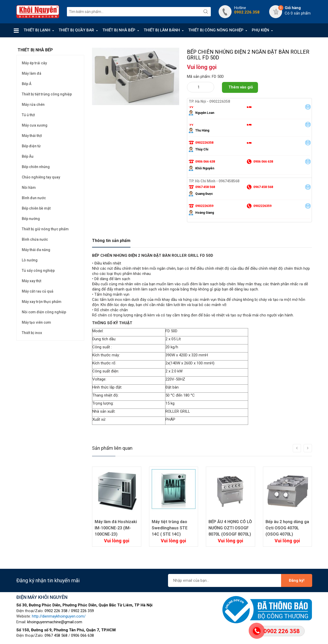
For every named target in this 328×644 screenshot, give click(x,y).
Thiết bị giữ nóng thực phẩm (45, 229)
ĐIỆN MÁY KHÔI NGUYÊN (42, 597)
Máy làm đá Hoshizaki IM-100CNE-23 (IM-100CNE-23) (116, 528)
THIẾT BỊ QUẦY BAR (76, 30)
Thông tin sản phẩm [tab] (111, 241)
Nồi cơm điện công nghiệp (44, 312)
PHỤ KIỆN (260, 30)
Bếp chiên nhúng (36, 167)
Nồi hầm (29, 188)
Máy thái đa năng (36, 250)
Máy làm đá (32, 73)
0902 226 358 (56, 611)
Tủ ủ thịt (28, 115)
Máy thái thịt (32, 136)
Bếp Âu (28, 156)
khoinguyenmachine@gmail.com (55, 622)
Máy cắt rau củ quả (38, 291)
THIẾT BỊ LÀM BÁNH (162, 30)
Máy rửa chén (33, 105)
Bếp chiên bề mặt (36, 208)
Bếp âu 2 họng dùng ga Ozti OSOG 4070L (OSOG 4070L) (287, 528)
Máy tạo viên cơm (36, 322)
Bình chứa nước (35, 239)
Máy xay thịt (32, 281)
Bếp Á (27, 84)
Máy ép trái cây (34, 63)
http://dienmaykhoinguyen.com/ (59, 616)
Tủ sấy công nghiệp (38, 271)
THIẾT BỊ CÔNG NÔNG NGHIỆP (216, 30)
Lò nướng (30, 260)
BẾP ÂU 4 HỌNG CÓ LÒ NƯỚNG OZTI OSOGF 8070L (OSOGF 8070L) (230, 528)
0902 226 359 (82, 611)
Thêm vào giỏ (241, 87)
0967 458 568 (56, 635)
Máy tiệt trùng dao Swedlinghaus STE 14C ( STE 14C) (170, 528)
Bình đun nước (34, 198)
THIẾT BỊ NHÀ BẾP (119, 30)
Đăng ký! (297, 580)
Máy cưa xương (35, 125)
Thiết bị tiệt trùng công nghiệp (47, 94)
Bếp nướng (31, 219)
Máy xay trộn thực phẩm (42, 302)
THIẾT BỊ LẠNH (37, 30)
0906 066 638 (82, 635)
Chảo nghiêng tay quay (41, 177)
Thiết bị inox (32, 333)
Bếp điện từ (31, 146)
